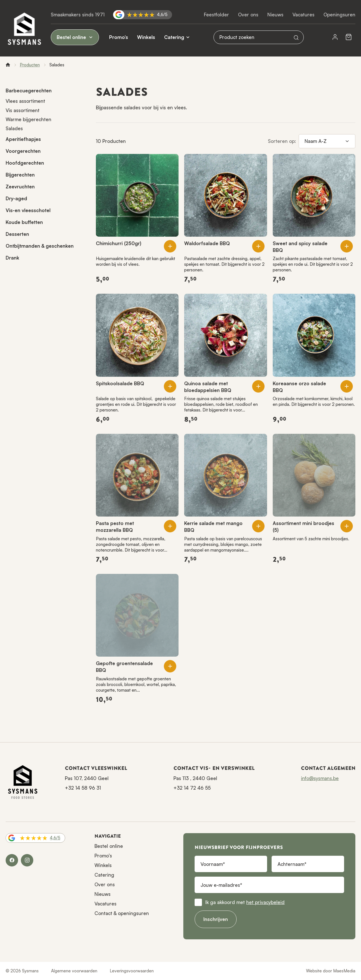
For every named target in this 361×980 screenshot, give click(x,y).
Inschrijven (216, 919)
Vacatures (303, 15)
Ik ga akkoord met (245, 902)
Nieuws (275, 15)
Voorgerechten (23, 151)
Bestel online (75, 37)
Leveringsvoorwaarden (132, 971)
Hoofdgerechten (25, 163)
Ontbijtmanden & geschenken (40, 246)
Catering (174, 37)
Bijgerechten (20, 175)
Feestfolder (216, 15)
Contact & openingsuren (122, 913)
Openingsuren (339, 15)
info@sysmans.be (320, 778)
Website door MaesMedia (331, 971)
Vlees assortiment (25, 101)
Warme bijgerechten (28, 119)
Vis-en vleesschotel (28, 210)
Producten (30, 65)
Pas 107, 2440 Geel (87, 778)
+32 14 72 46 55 (192, 788)
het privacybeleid (265, 902)
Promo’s (119, 37)
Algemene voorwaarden (74, 971)
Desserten (17, 234)
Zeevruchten (20, 187)
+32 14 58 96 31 (83, 788)
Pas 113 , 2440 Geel (195, 778)
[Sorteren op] (327, 141)
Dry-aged (16, 198)
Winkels (146, 37)
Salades (14, 128)
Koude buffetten (24, 222)
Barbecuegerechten (29, 91)
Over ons (248, 15)
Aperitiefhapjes (23, 139)
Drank (12, 258)
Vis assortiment (23, 110)
